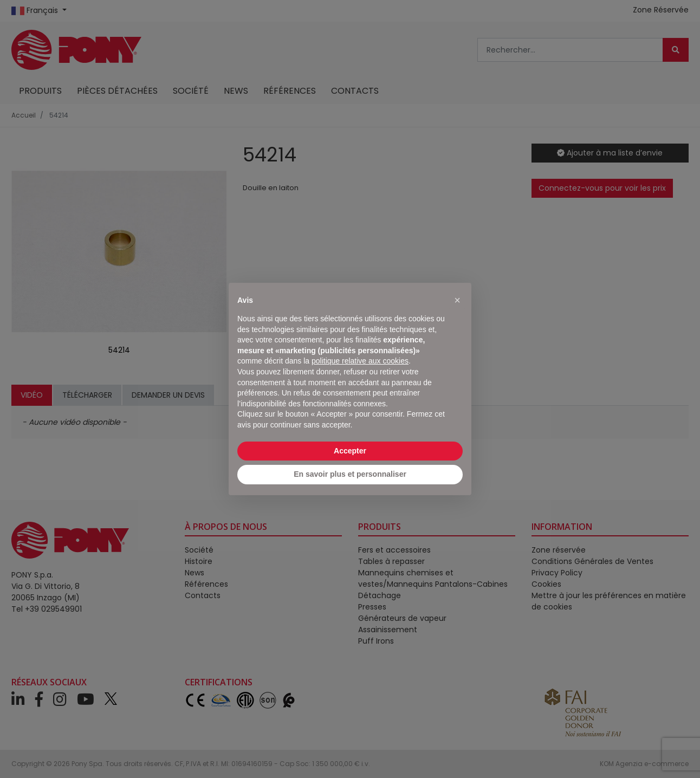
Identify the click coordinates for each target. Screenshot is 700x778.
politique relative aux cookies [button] (360, 361)
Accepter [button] (350, 451)
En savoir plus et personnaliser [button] (350, 474)
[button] (457, 300)
